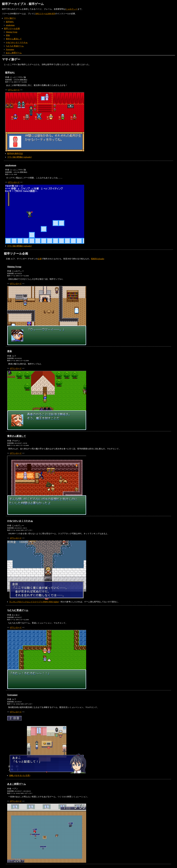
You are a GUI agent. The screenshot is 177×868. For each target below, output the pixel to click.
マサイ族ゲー (10, 18)
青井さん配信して (14, 39)
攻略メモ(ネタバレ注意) (20, 775)
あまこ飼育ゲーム (14, 53)
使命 (8, 35)
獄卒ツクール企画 (12, 29)
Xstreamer (10, 49)
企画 (40, 259)
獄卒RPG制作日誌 (15, 153)
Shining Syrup (12, 32)
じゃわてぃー (72, 9)
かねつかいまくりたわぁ (17, 42)
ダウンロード (14, 90)
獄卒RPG (10, 22)
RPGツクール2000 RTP (45, 14)
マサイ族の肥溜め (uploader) (19, 157)
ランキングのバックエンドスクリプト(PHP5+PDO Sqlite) (34, 602)
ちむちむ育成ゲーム (15, 46)
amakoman (10, 25)
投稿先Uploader (98, 259)
